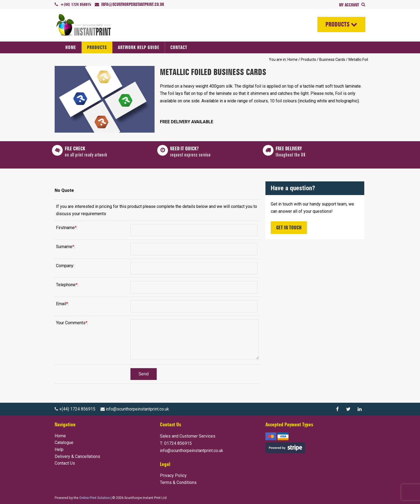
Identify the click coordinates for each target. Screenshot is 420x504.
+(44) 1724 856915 (75, 409)
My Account (350, 5)
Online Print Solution (95, 498)
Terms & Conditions (178, 482)
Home (71, 47)
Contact (179, 47)
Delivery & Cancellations (77, 456)
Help (59, 449)
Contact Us (65, 463)
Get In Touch (289, 227)
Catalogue (64, 443)
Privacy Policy (173, 475)
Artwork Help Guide (139, 47)
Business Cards (332, 59)
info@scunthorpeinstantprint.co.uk (135, 409)
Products (337, 25)
